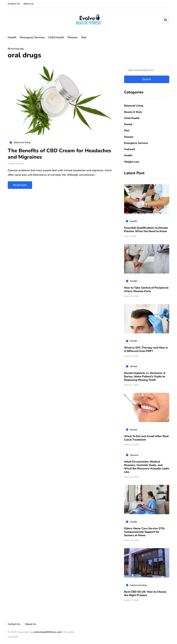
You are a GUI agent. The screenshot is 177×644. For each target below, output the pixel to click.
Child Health (56, 37)
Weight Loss (132, 162)
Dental (128, 124)
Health (12, 37)
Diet (84, 37)
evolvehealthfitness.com (47, 632)
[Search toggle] (165, 20)
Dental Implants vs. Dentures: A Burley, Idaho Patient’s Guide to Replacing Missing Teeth (145, 377)
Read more (20, 185)
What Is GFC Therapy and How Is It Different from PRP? (146, 349)
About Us (29, 4)
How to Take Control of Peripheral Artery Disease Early (146, 289)
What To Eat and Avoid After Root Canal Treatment (146, 438)
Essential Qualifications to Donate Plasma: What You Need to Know (146, 230)
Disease (73, 37)
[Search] (147, 70)
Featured (129, 149)
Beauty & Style (133, 112)
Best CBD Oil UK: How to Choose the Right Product (145, 594)
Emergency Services (32, 37)
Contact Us (14, 4)
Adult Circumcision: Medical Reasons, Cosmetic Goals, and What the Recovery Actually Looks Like (147, 467)
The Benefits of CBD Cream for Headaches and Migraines (59, 154)
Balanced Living (134, 106)
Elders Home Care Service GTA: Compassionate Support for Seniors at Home (145, 532)
